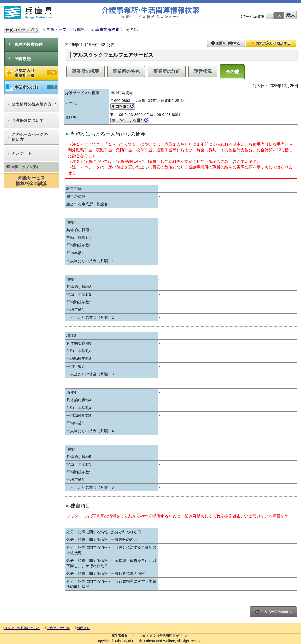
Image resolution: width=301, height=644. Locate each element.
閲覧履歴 (20, 59)
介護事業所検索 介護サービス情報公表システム (150, 13)
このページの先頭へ (273, 612)
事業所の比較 (31, 87)
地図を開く (123, 106)
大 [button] (279, 15)
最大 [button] (291, 15)
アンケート (20, 153)
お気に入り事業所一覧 (31, 73)
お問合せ (82, 628)
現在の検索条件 (26, 44)
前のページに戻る (22, 30)
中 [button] (270, 16)
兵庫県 (79, 29)
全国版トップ (54, 29)
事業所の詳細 (167, 71)
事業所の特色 (126, 71)
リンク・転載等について (21, 628)
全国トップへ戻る (23, 167)
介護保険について (26, 121)
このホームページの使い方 (28, 137)
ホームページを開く (130, 120)
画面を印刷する (226, 43)
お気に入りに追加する (271, 43)
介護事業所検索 (105, 29)
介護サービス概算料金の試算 (31, 181)
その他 (232, 72)
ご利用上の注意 (57, 628)
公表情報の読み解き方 (32, 104)
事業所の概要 (86, 71)
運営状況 (203, 71)
